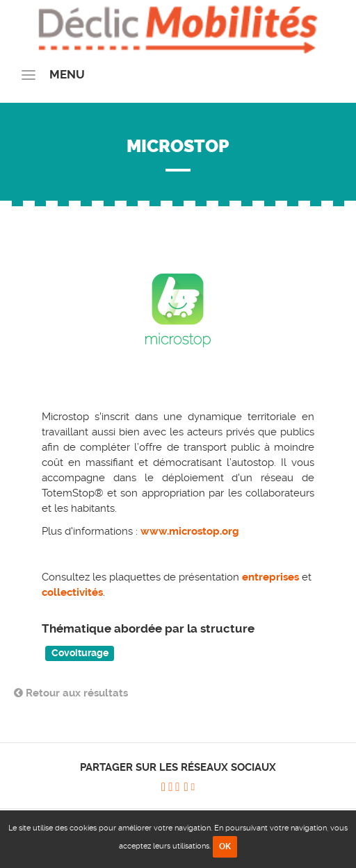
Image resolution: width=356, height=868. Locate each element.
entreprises (272, 577)
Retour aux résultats (71, 693)
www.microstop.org (190, 531)
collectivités (72, 592)
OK (225, 846)
